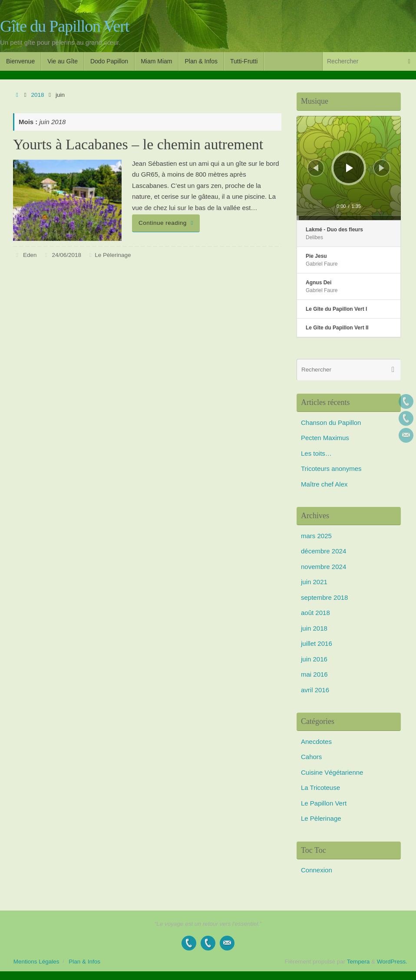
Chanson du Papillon (331, 423)
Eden (30, 255)
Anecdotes (316, 742)
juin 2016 (314, 659)
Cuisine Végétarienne (332, 772)
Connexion (317, 870)
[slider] (349, 218)
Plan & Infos (84, 962)
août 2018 (315, 613)
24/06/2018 (66, 255)
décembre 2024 (324, 551)
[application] (349, 168)
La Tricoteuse (320, 788)
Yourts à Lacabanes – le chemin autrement (138, 144)
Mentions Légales (36, 962)
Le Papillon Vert (324, 803)
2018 (38, 95)
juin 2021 (314, 582)
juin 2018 (314, 628)
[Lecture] (350, 168)
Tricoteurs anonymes (331, 469)
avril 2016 (315, 690)
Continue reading (167, 223)
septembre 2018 (324, 597)
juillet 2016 (317, 643)
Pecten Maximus (325, 438)
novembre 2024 (324, 567)
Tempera (358, 962)
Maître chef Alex (324, 484)
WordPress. (392, 962)
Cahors (311, 757)
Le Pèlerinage (113, 255)
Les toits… (316, 453)
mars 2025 (316, 536)
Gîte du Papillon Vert (64, 26)
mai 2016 (314, 674)
